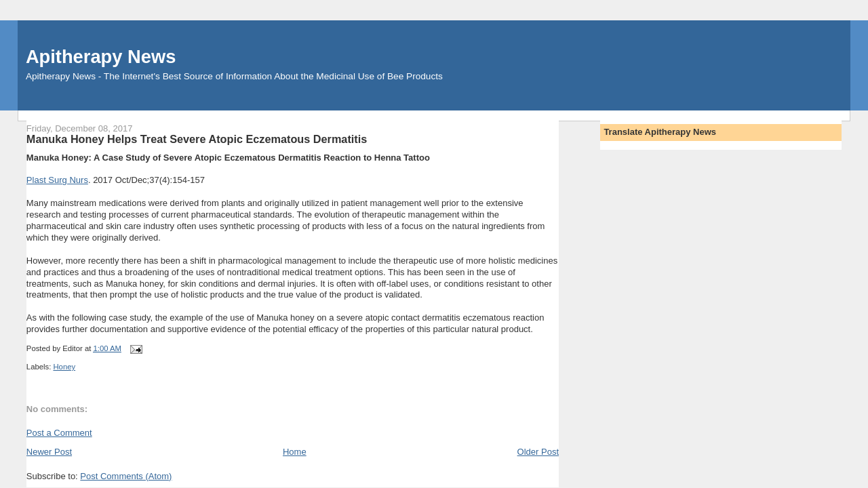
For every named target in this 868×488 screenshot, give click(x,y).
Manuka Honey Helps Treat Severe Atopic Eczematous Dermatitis (197, 139)
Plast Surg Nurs (57, 180)
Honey (64, 367)
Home (295, 452)
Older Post (538, 452)
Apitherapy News (101, 57)
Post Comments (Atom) (126, 476)
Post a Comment (59, 433)
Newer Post (49, 452)
